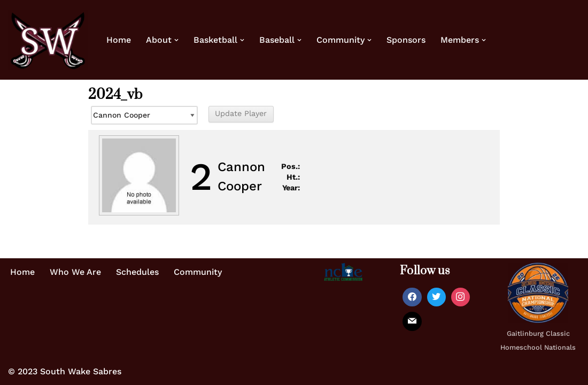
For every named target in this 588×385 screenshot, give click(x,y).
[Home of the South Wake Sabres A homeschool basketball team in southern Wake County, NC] (48, 40)
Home (119, 40)
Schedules (137, 272)
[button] (176, 40)
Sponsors (406, 40)
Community (198, 272)
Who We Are (75, 272)
